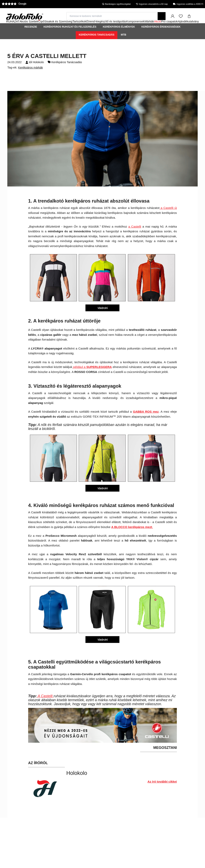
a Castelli (135, 237)
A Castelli (45, 707)
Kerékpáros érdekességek (161, 38)
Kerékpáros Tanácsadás (97, 45)
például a (79, 378)
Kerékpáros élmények (119, 38)
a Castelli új (168, 219)
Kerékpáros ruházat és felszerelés (70, 38)
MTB (123, 45)
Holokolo (38, 73)
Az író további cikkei (162, 792)
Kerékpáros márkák (30, 78)
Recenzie (31, 38)
